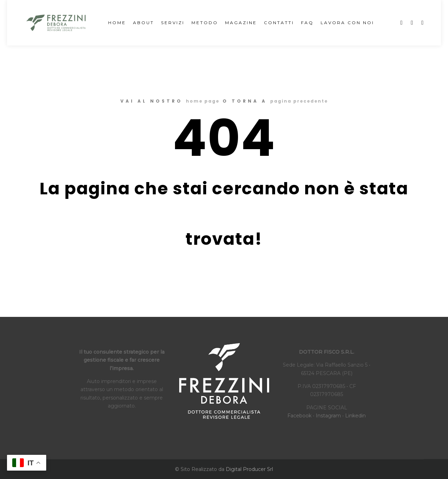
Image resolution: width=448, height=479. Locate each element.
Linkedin (355, 416)
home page (203, 101)
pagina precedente (299, 101)
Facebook (299, 416)
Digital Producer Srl (249, 469)
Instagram (328, 416)
